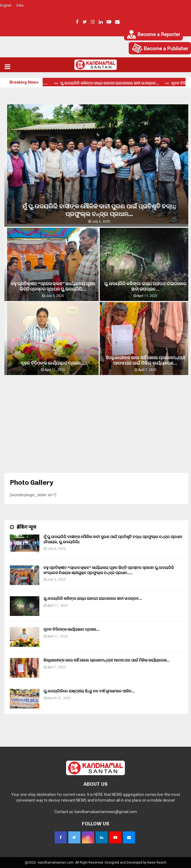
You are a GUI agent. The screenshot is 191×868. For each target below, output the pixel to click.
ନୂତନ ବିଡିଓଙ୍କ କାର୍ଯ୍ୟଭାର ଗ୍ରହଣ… (53, 363)
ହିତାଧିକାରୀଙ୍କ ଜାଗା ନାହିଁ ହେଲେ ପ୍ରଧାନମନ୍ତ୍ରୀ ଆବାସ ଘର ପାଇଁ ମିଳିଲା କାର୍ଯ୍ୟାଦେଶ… (145, 360)
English (6, 5)
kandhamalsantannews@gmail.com (106, 812)
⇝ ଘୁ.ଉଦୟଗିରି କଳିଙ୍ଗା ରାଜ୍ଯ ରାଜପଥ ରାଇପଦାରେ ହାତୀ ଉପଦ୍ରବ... (115, 83)
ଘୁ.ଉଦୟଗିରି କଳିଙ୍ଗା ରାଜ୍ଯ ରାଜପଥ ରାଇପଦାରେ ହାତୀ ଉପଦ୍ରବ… (145, 286)
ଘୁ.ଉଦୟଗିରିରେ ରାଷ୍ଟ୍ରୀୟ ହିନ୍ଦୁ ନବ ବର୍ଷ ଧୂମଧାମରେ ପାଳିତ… (89, 691)
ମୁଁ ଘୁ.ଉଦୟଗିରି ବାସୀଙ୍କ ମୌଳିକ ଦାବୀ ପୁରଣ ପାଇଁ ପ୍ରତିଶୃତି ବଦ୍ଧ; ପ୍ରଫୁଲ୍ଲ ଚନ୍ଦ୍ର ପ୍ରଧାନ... (99, 210)
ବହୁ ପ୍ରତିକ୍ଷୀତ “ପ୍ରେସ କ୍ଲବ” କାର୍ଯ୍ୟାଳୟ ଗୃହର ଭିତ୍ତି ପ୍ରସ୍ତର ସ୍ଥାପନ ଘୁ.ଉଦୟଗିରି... (53, 286)
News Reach (157, 863)
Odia (20, 5)
